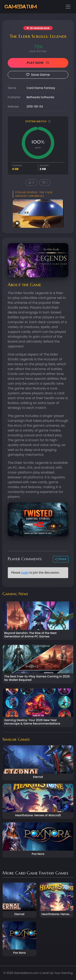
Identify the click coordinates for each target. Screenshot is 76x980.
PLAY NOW (38, 63)
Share (61, 559)
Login (25, 573)
